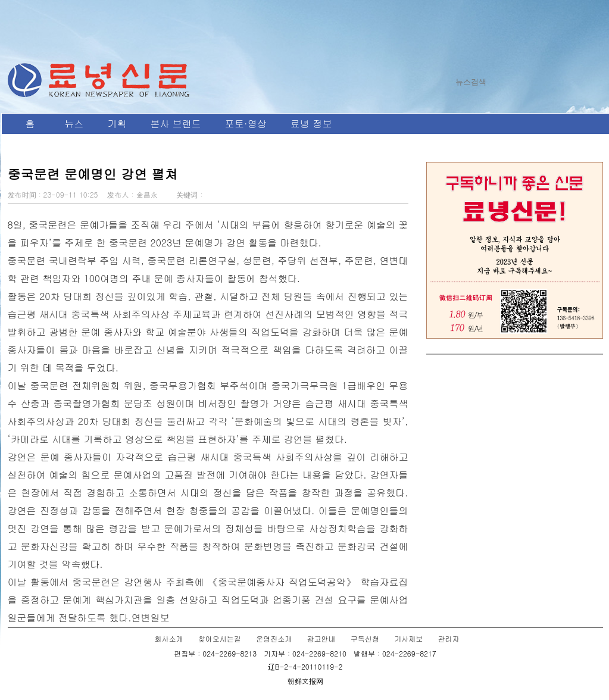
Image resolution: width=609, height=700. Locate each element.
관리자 (448, 638)
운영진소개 (274, 638)
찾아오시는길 (220, 638)
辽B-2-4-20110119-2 (305, 666)
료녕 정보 (311, 124)
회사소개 (169, 638)
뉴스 (74, 124)
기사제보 (408, 638)
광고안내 (321, 638)
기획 (117, 124)
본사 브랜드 (176, 124)
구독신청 (365, 638)
